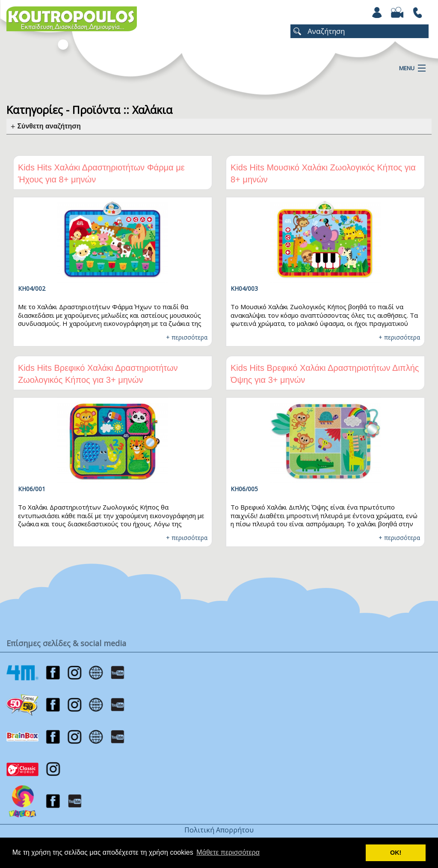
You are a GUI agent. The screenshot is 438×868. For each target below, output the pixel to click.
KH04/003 (244, 288)
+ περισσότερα (187, 337)
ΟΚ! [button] (396, 853)
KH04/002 (32, 288)
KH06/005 (244, 489)
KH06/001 (32, 489)
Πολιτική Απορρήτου (219, 830)
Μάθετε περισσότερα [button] (228, 852)
